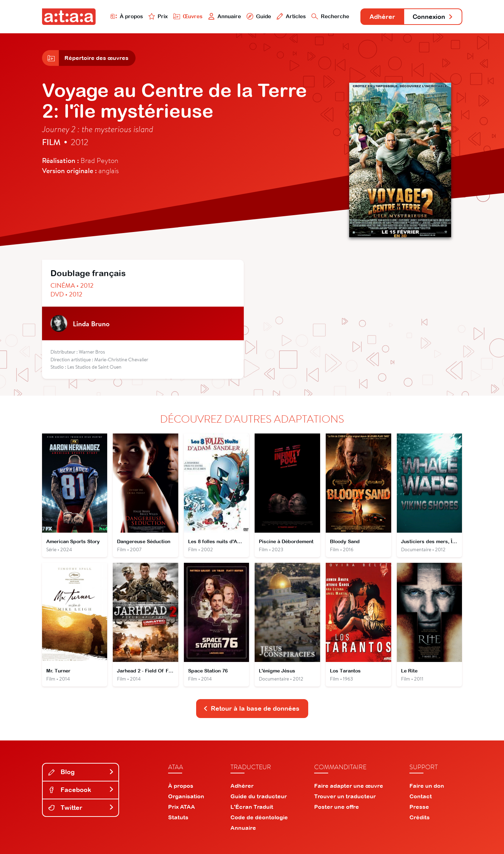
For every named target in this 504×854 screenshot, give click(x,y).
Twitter (81, 808)
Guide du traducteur (259, 796)
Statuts (178, 817)
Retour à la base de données (251, 708)
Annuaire (225, 16)
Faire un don (427, 786)
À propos (127, 16)
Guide (259, 16)
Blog (81, 772)
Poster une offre (337, 807)
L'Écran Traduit (252, 807)
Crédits (420, 817)
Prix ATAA (182, 807)
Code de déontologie (259, 817)
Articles (291, 16)
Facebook (81, 790)
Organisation (186, 796)
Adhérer (382, 17)
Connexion (433, 17)
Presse (419, 807)
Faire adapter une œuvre (349, 786)
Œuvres (188, 16)
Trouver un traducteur (345, 796)
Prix (158, 16)
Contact (421, 796)
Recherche (330, 16)
